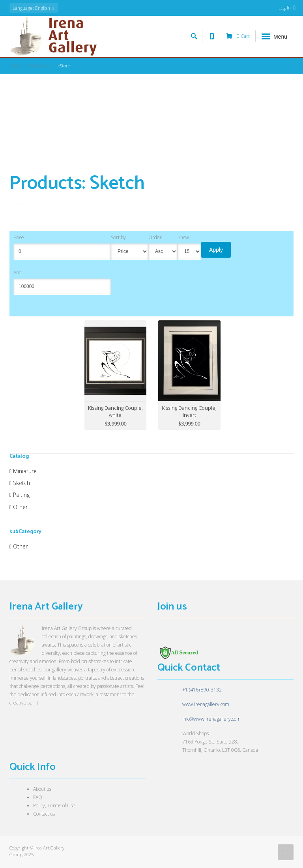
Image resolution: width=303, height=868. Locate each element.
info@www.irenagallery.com (211, 719)
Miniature (23, 471)
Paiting (20, 495)
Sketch (20, 483)
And (18, 272)
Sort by (118, 237)
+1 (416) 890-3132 (202, 690)
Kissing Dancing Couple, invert (189, 411)
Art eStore (40, 66)
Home (15, 66)
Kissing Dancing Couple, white (115, 411)
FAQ (38, 797)
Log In (287, 8)
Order (155, 237)
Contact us (44, 814)
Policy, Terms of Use (54, 806)
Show (183, 237)
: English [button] (34, 8)
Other (19, 507)
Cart (238, 36)
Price (19, 237)
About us (42, 789)
